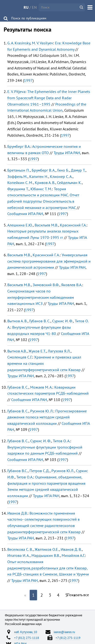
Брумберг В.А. (19, 146)
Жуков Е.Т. (37, 351)
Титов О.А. (25, 477)
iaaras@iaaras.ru (64, 632)
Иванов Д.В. (17, 513)
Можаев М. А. (41, 387)
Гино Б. (63, 170)
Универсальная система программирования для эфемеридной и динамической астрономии (49, 261)
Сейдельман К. (69, 183)
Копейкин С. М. (20, 183)
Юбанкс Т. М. (41, 189)
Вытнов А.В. (17, 351)
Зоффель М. (17, 176)
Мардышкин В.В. (46, 555)
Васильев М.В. (46, 225)
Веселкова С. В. (20, 549)
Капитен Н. (39, 176)
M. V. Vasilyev (43, 43)
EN (34, 7)
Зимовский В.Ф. (46, 285)
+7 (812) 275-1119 (68, 638)
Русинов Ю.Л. (63, 471)
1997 (28, 80)
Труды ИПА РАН (67, 153)
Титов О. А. (62, 441)
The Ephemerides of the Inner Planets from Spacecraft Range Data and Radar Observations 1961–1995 (49, 98)
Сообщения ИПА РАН (25, 214)
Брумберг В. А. (44, 170)
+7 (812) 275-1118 (27, 638)
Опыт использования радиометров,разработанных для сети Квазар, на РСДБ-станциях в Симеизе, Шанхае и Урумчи (48, 568)
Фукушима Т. (18, 189)
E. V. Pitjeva (16, 92)
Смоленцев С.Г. (20, 357)
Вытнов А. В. (17, 321)
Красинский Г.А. (73, 225)
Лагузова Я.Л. (59, 351)
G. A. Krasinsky (19, 43)
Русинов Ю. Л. (42, 411)
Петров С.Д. (40, 471)
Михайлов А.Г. (73, 555)
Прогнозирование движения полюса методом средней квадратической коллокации (47, 417)
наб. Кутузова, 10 (26, 632)
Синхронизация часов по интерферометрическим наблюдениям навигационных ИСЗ (41, 297)
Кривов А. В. (45, 183)
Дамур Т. (78, 170)
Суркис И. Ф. (63, 321)
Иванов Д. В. (71, 549)
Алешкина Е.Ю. (20, 225)
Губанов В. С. (40, 321)
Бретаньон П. (19, 170)
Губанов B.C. (18, 471)
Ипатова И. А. (19, 555)
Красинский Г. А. (46, 255)
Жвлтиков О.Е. (47, 549)
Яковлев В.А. (72, 285)
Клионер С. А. (61, 176)
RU (26, 7)
